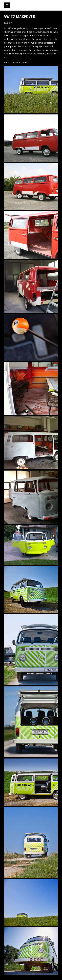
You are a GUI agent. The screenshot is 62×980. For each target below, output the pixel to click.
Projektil (40, 5)
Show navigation (7, 5)
